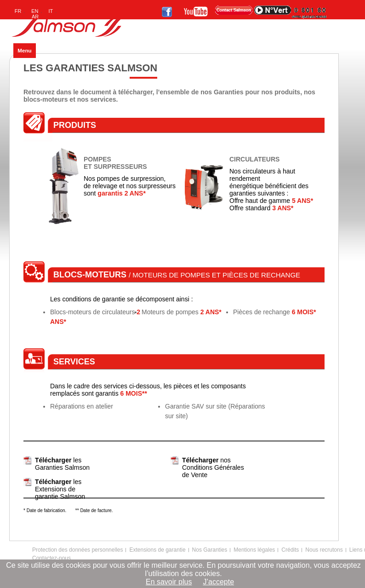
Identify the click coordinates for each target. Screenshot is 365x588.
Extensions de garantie (157, 550)
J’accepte (218, 582)
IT (51, 11)
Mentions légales (254, 550)
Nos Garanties (210, 550)
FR (18, 11)
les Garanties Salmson (62, 464)
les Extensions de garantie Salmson (60, 489)
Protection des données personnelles (77, 550)
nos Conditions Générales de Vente (213, 467)
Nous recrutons (324, 550)
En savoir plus (169, 582)
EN (35, 11)
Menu (24, 50)
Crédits (290, 550)
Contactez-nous (51, 558)
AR (35, 17)
